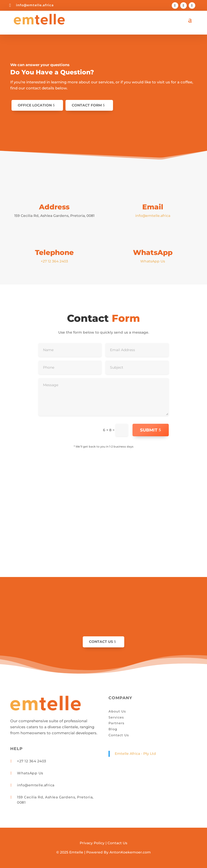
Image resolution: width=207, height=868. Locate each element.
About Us (117, 711)
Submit (149, 430)
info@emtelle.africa (35, 5)
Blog (113, 729)
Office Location (35, 105)
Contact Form (87, 105)
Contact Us (101, 642)
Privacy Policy (92, 843)
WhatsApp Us (153, 261)
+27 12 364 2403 (54, 261)
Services (116, 717)
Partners (116, 723)
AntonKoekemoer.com (130, 852)
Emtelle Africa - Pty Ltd (135, 754)
